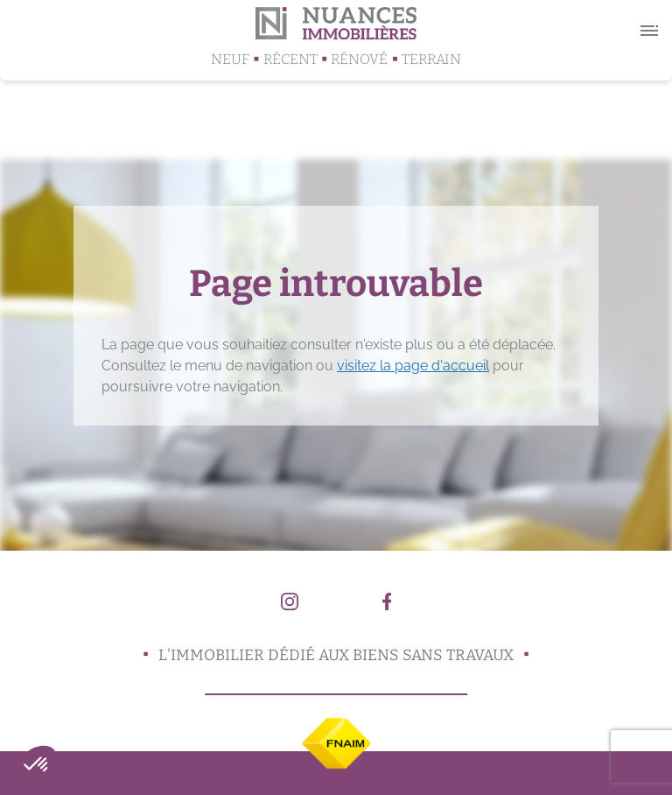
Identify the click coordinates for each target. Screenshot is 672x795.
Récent (290, 59)
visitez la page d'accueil (413, 366)
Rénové (359, 59)
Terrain (431, 59)
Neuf (230, 59)
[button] (37, 765)
